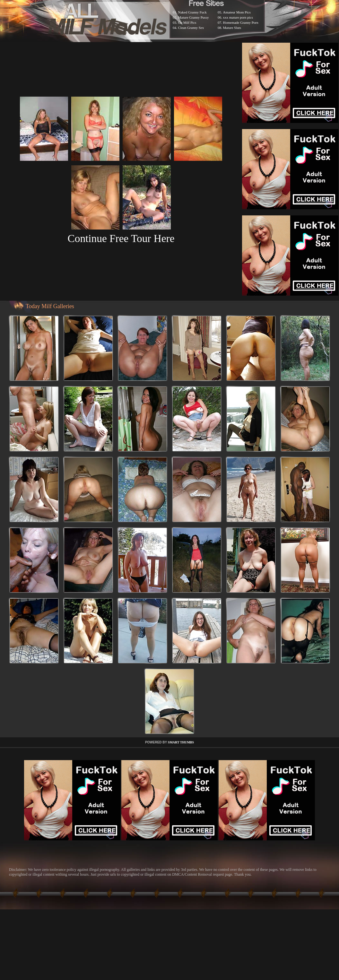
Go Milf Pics (187, 22)
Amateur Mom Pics (237, 12)
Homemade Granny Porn (241, 22)
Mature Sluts (232, 28)
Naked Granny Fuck (192, 12)
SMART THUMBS (181, 742)
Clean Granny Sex (191, 28)
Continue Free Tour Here (121, 238)
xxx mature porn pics (238, 17)
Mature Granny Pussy (194, 17)
